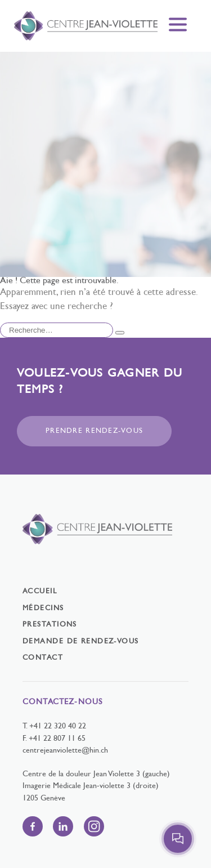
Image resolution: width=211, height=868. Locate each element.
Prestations (50, 625)
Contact (43, 658)
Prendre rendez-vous (94, 431)
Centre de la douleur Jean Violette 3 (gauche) (96, 774)
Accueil (40, 592)
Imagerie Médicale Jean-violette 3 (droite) (91, 786)
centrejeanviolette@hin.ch (65, 751)
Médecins (43, 609)
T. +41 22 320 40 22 (54, 726)
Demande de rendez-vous (81, 642)
